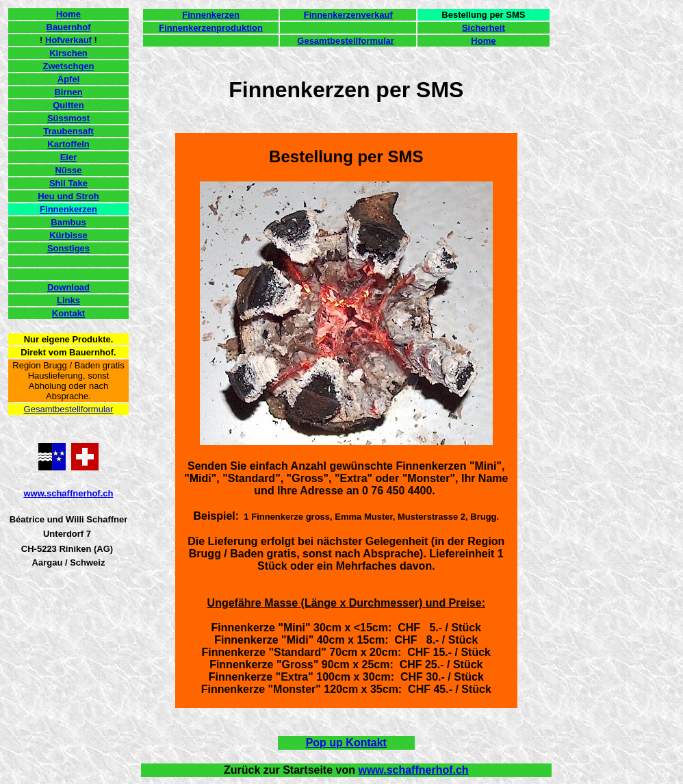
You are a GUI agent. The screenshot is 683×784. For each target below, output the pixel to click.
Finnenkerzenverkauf (348, 15)
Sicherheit (484, 28)
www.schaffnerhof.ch (69, 493)
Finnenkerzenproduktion (211, 28)
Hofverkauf (68, 40)
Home (68, 14)
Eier (69, 157)
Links (68, 300)
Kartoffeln (68, 144)
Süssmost (68, 118)
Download (68, 287)
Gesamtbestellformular (69, 409)
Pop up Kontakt (346, 743)
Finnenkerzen (68, 209)
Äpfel (69, 79)
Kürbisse (68, 235)
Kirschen (68, 53)
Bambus (68, 222)
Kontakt (68, 313)
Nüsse (68, 170)
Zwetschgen (68, 66)
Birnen (68, 92)
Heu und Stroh (68, 196)
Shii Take (68, 183)
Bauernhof (69, 27)
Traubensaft (68, 131)
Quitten (68, 105)
